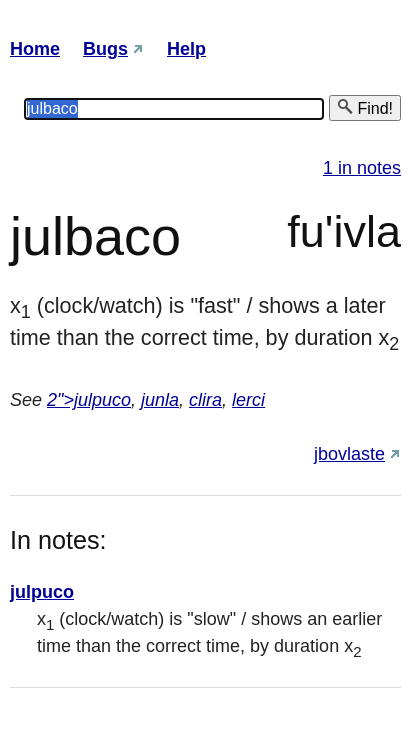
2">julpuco (89, 400)
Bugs (105, 49)
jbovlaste (349, 454)
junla (160, 400)
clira (205, 400)
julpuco (42, 592)
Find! (365, 107)
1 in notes (362, 168)
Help (186, 49)
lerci (248, 400)
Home (35, 49)
